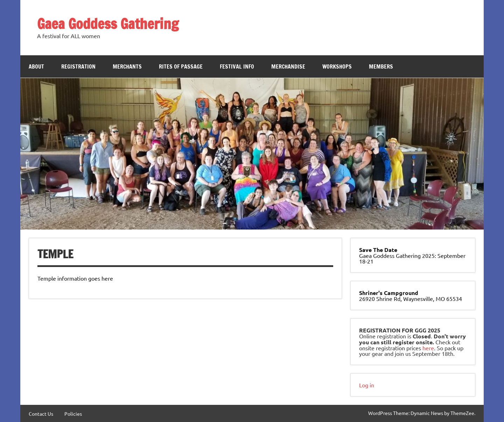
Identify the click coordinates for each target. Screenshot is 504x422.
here (428, 348)
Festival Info (237, 66)
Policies (73, 414)
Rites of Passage (181, 66)
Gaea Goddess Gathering (108, 24)
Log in (367, 385)
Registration (78, 66)
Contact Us (41, 414)
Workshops (337, 66)
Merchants (127, 66)
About (36, 66)
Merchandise (288, 66)
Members (381, 66)
